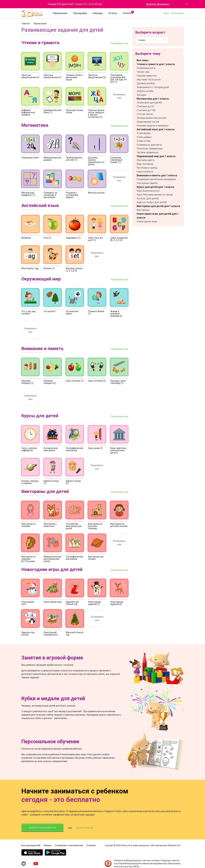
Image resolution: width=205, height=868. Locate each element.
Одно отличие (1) (75, 381)
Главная (26, 24)
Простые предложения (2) (97, 76)
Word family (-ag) (30, 268)
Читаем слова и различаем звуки (74, 77)
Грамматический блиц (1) (52, 111)
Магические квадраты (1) (28, 194)
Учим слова (144, 141)
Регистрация (177, 13)
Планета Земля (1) (96, 312)
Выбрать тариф (85, 828)
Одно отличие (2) (97, 381)
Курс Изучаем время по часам (155, 195)
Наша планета (145, 172)
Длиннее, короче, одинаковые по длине (96, 161)
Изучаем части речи (149, 79)
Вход (166, 13)
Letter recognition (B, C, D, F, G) (119, 239)
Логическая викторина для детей (74, 526)
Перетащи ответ (30, 158)
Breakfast (26, 238)
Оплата (127, 13)
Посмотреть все (119, 43)
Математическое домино (52, 159)
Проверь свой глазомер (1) (118, 382)
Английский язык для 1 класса (156, 129)
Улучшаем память (147, 183)
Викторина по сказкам (29, 525)
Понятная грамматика (150, 149)
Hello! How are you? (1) (95, 239)
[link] (26, 24)
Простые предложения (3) (30, 76)
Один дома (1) (95, 448)
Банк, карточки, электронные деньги (118, 450)
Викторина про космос (96, 558)
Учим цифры (144, 137)
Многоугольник (96, 193)
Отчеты (113, 13)
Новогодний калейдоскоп (51, 634)
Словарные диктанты (149, 145)
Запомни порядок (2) (50, 382)
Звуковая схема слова (74, 111)
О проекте (91, 845)
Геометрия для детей (149, 102)
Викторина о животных (50, 525)
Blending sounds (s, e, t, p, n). (74, 270)
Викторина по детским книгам (119, 525)
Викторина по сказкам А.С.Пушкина (29, 559)
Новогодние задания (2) (117, 603)
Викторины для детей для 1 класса (158, 206)
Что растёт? (50, 311)
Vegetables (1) (73, 238)
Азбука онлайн (145, 91)
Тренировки (80, 13)
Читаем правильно (148, 152)
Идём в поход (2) (73, 482)
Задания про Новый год (72, 603)
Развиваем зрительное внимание (156, 179)
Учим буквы (144, 133)
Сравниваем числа (148, 122)
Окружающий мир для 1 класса (156, 156)
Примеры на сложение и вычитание (50, 195)
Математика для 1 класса (153, 99)
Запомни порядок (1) (27, 382)
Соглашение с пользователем (69, 845)
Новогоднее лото (28, 603)
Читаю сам (143, 72)
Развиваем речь (146, 68)
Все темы (143, 60)
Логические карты (72, 312)
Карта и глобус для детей (152, 202)
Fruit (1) (47, 238)
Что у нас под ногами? (28, 312)
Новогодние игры (147, 221)
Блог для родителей (31, 845)
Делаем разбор (146, 83)
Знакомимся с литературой (153, 87)
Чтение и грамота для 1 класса (156, 64)
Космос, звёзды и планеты (30, 482)
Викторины (143, 210)
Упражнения (60, 13)
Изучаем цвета (145, 160)
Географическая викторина (74, 449)
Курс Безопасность (148, 191)
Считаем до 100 (146, 110)
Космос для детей (148, 198)
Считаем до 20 (145, 106)
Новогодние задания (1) (94, 603)
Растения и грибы (147, 168)
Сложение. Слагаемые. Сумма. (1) (116, 160)
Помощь (48, 845)
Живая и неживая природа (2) (116, 314)
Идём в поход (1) (51, 482)
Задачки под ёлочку (28, 634)
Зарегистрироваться (43, 828)
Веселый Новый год (75, 634)
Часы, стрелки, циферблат (29, 449)
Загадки (141, 95)
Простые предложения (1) (53, 76)
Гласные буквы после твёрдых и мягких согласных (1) (96, 114)
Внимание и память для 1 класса (157, 175)
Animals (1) (49, 268)
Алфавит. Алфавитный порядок (28, 112)
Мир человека (145, 164)
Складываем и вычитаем (152, 118)
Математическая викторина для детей (52, 559)
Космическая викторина (51, 449)
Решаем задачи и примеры (153, 126)
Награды (98, 13)
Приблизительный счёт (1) (74, 159)
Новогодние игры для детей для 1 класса (158, 216)
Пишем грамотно (147, 76)
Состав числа (145, 114)
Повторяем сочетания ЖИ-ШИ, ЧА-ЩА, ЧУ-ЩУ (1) (119, 78)
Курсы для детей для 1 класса (155, 187)
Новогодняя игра (53, 602)
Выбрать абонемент (158, 4)
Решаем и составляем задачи (72, 195)
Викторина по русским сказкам (95, 526)
